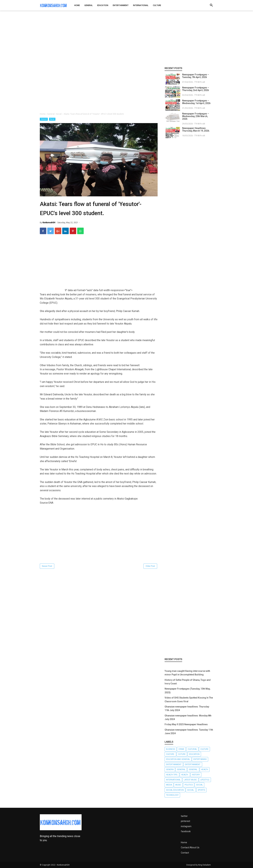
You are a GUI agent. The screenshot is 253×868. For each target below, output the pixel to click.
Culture (204, 749)
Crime (181, 749)
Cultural (192, 749)
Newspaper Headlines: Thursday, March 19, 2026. (196, 129)
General (44, 119)
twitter (184, 816)
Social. (191, 790)
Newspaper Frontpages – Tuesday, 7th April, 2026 (196, 76)
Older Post (150, 566)
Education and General (178, 759)
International (173, 780)
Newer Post (47, 566)
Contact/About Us (190, 847)
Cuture (182, 754)
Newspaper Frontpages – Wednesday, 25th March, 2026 (196, 116)
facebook (186, 831)
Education (194, 754)
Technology (172, 795)
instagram (186, 826)
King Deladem (204, 865)
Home (184, 842)
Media (169, 785)
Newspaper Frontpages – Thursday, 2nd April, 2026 (196, 89)
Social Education (175, 790)
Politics (189, 785)
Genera (170, 769)
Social (52, 119)
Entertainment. (193, 764)
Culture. (170, 754)
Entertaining (200, 759)
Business (171, 749)
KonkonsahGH (63, 865)
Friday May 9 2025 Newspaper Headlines (186, 724)
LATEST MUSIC (190, 780)
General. (193, 769)
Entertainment (174, 764)
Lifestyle (205, 780)
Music (178, 785)
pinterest (185, 821)
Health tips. (172, 775)
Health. (185, 775)
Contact (185, 853)
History (196, 775)
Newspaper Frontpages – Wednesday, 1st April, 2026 (196, 102)
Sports (201, 790)
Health (205, 769)
